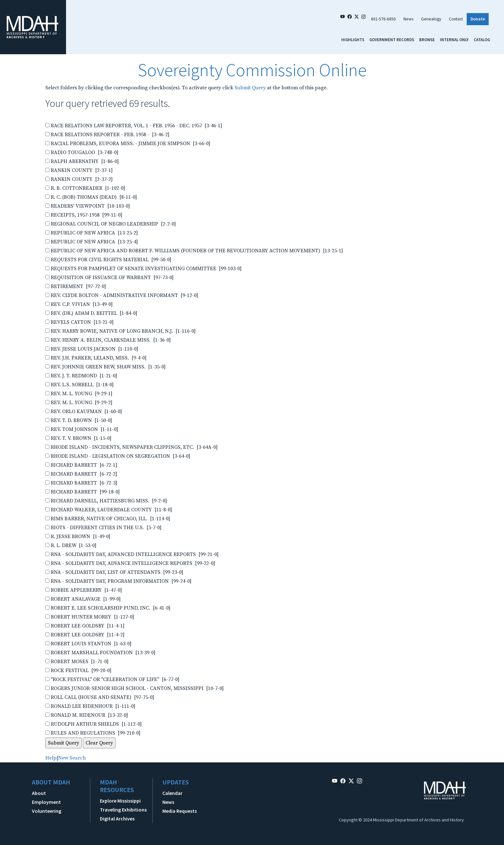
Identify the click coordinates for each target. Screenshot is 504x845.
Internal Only (454, 40)
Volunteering (47, 811)
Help (51, 758)
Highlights (353, 40)
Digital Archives (117, 819)
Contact (456, 19)
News (408, 19)
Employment (46, 802)
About (39, 793)
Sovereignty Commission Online (252, 70)
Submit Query (250, 88)
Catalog (482, 40)
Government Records (392, 40)
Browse (427, 40)
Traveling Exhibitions (123, 810)
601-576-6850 (383, 19)
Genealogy (431, 19)
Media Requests (180, 811)
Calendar (172, 793)
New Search (72, 758)
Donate (478, 19)
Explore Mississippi (120, 801)
